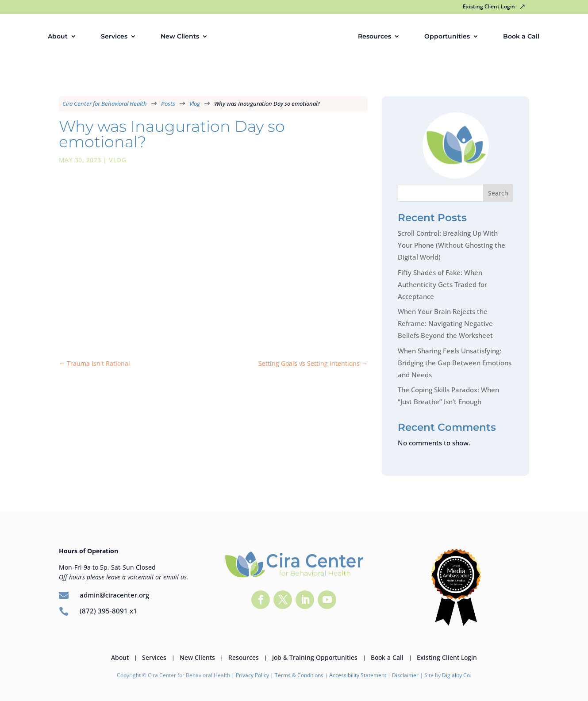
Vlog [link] (117, 160)
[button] (261, 600)
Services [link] (111, 37)
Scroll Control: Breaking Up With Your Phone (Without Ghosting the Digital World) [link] (452, 245)
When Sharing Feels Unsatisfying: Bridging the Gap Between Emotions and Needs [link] (455, 363)
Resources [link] (377, 37)
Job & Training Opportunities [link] (315, 657)
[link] (288, 37)
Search (498, 193)
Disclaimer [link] (406, 675)
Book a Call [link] (524, 37)
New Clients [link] (177, 37)
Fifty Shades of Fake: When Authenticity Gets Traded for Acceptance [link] (442, 284)
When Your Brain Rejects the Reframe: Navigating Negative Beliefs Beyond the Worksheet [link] (445, 323)
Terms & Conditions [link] (299, 675)
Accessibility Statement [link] (358, 675)
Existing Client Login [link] (489, 7)
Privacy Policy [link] (252, 675)
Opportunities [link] (450, 37)
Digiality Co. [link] (457, 675)
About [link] (55, 37)
